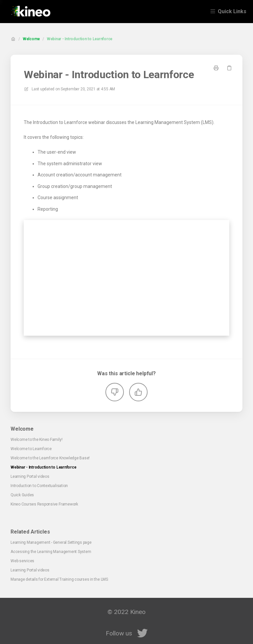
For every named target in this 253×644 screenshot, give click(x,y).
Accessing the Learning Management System (51, 552)
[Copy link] (229, 68)
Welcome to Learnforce (31, 449)
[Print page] (216, 68)
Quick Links (232, 11)
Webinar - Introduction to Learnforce (80, 39)
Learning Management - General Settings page (51, 542)
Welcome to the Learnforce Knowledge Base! (50, 458)
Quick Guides (22, 495)
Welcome (31, 39)
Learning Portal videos (30, 476)
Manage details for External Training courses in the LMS (59, 579)
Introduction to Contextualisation (39, 486)
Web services (22, 561)
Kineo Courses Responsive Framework (44, 504)
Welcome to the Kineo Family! (36, 440)
